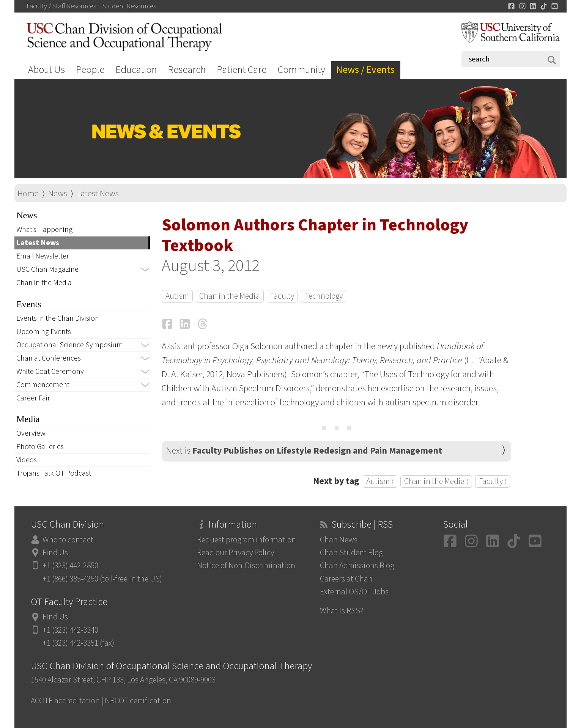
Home (28, 193)
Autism (177, 296)
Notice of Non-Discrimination (246, 566)
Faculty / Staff (61, 6)
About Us (46, 70)
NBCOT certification (138, 701)
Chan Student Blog (351, 553)
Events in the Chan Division (58, 318)
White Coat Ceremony (50, 372)
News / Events (365, 70)
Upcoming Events (44, 332)
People (90, 70)
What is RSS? (342, 611)
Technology (324, 296)
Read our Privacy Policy (235, 553)
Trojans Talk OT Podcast (54, 473)
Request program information (246, 540)
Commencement (43, 385)
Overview (31, 433)
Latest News (98, 193)
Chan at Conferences (49, 358)
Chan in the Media (44, 283)
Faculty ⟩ (493, 481)
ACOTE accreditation (65, 701)
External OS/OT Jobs (354, 592)
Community (301, 70)
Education (136, 70)
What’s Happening (44, 230)
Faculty (282, 296)
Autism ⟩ (380, 481)
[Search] (511, 59)
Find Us (55, 553)
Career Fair (33, 398)
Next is (304, 451)
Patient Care (242, 70)
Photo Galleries (40, 447)
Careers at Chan (346, 579)
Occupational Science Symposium (70, 345)
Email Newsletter (43, 256)
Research (187, 70)
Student (129, 6)
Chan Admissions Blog (357, 566)
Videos (27, 460)
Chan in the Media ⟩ (436, 481)
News (58, 193)
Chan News (339, 540)
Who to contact (68, 540)
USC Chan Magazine (47, 269)
